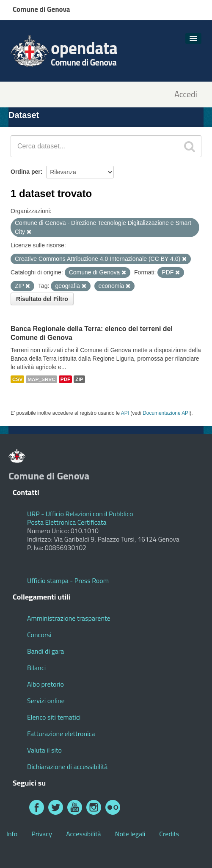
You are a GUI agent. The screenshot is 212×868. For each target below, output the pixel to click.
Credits (169, 834)
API (125, 413)
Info (12, 834)
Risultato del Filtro (42, 299)
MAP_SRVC (41, 379)
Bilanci (36, 668)
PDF (66, 379)
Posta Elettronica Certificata (67, 522)
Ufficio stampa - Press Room (68, 580)
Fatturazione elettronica (61, 734)
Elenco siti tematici (54, 717)
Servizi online (46, 701)
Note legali (130, 834)
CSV (17, 379)
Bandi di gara (45, 651)
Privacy (42, 834)
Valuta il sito (44, 750)
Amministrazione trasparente (69, 618)
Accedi (186, 94)
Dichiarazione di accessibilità (67, 767)
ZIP (79, 379)
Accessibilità (83, 834)
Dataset (24, 115)
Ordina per (26, 172)
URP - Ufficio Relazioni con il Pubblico (80, 514)
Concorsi (39, 635)
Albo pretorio (45, 684)
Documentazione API (166, 413)
